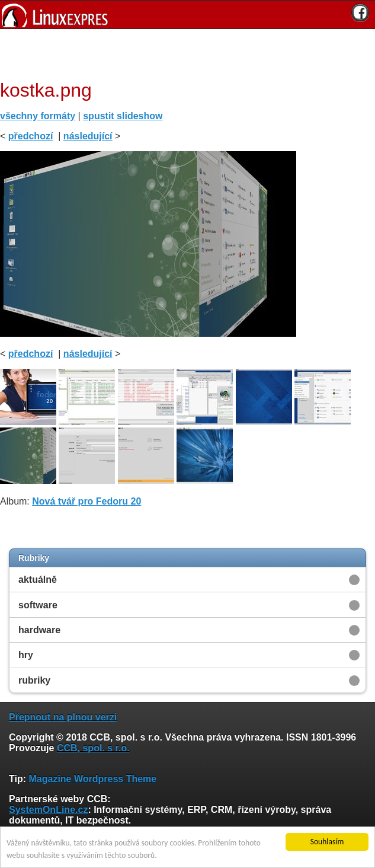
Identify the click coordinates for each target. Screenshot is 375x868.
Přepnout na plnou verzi (63, 717)
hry (26, 655)
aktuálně (38, 580)
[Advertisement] (183, 53)
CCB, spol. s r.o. (93, 748)
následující (88, 136)
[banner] (187, 15)
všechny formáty (38, 116)
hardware (39, 630)
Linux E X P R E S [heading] (187, 15)
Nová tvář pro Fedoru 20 (86, 501)
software (38, 605)
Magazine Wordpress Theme (92, 779)
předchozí (31, 136)
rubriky (34, 680)
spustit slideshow (123, 116)
